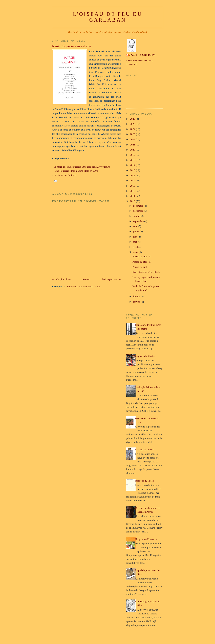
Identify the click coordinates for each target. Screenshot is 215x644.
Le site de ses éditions (65, 175)
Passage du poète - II (146, 449)
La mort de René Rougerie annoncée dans (82, 167)
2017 (133, 165)
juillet (136, 231)
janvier (137, 302)
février (137, 296)
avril (136, 247)
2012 (133, 191)
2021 (133, 145)
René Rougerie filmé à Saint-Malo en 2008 (76, 171)
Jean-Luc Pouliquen (142, 55)
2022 (133, 139)
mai (135, 242)
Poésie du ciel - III (142, 256)
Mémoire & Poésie (145, 481)
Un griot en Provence (146, 539)
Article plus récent (62, 279)
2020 (133, 150)
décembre (138, 206)
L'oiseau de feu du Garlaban (108, 17)
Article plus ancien (111, 279)
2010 (133, 201)
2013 (133, 186)
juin (135, 237)
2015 (133, 175)
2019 (133, 155)
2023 (133, 134)
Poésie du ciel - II (141, 262)
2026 (133, 119)
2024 (133, 129)
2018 (133, 160)
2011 (133, 196)
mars (136, 252)
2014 (133, 180)
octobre (137, 216)
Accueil (86, 279)
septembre (139, 221)
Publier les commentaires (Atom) (84, 286)
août (136, 226)
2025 (133, 124)
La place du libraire (145, 356)
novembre (138, 211)
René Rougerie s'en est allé (72, 46)
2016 (133, 170)
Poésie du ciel (139, 267)
